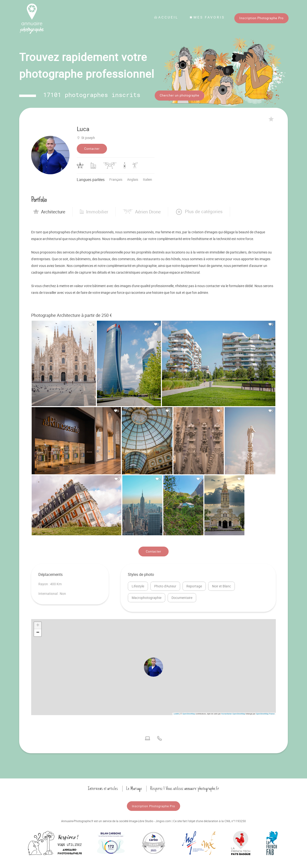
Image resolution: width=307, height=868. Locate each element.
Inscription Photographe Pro (261, 18)
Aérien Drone (142, 211)
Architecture (49, 211)
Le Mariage (134, 787)
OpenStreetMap (189, 712)
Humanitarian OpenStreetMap (233, 712)
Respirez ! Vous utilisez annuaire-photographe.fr (185, 787)
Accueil (166, 17)
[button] (199, 211)
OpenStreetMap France (265, 712)
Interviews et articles (103, 787)
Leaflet (176, 712)
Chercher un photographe (180, 95)
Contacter (92, 147)
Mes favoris (207, 17)
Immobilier (94, 211)
